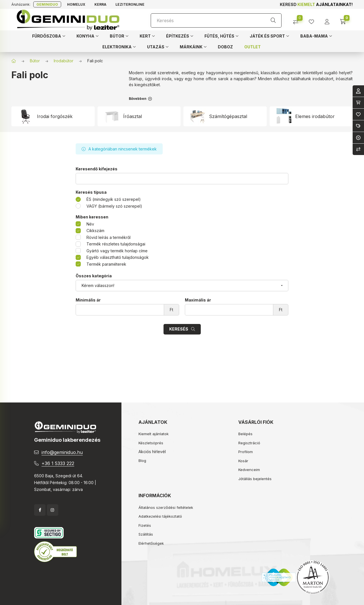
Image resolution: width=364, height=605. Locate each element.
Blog (142, 461)
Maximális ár (198, 300)
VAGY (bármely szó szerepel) (114, 206)
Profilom (246, 452)
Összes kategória (94, 276)
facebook (40, 510)
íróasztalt (344, 79)
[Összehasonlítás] (298, 20)
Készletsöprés (151, 443)
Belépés (245, 434)
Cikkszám (95, 231)
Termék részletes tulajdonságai (116, 244)
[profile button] (314, 20)
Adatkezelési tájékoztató (160, 516)
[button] (49, 36)
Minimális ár (88, 300)
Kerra (100, 4)
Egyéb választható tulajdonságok (118, 257)
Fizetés (145, 525)
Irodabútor (64, 61)
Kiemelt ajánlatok (154, 434)
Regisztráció (249, 443)
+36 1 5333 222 (58, 463)
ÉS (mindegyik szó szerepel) (114, 199)
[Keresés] (216, 20)
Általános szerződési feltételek (166, 507)
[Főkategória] (14, 61)
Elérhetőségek (151, 543)
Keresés (179, 329)
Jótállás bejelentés (255, 479)
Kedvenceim (249, 470)
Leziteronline (130, 4)
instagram (53, 510)
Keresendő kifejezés (97, 169)
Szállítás (146, 534)
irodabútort (323, 79)
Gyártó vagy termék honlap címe (117, 251)
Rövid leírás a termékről (108, 237)
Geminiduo (47, 4)
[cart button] (345, 20)
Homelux (76, 4)
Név (90, 224)
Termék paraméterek (106, 264)
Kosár (243, 461)
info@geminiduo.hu (62, 452)
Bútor (35, 61)
